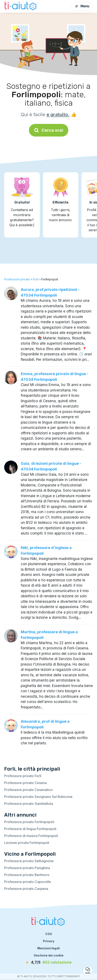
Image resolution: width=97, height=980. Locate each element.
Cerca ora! (49, 130)
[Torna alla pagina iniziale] (21, 6)
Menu (82, 6)
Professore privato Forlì (23, 776)
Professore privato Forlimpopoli (29, 822)
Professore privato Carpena (26, 889)
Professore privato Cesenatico (28, 790)
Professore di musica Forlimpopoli (31, 836)
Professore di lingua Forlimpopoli (30, 829)
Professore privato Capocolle (28, 882)
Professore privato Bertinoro (27, 875)
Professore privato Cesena (25, 783)
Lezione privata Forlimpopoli (27, 843)
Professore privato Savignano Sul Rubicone (38, 797)
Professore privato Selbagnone (29, 861)
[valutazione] (49, 963)
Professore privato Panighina (27, 868)
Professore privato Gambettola (29, 804)
